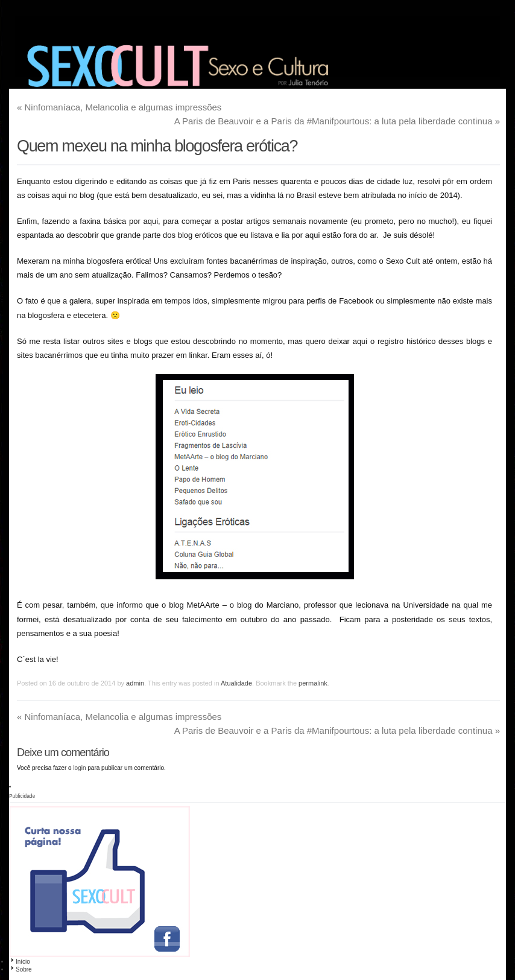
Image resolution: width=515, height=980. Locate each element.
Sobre (21, 969)
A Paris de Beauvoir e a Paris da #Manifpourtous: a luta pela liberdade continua (337, 121)
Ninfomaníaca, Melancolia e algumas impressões (119, 107)
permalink (313, 683)
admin (135, 683)
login (79, 768)
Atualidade (236, 683)
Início (20, 962)
